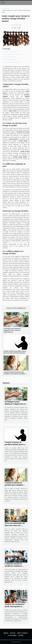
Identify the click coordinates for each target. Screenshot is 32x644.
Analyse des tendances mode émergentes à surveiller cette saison (15, 606)
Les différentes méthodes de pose (10, 57)
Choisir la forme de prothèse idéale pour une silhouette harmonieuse (15, 352)
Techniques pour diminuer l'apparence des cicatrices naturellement (12, 330)
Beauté (8, 9)
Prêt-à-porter (22, 633)
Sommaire (7, 49)
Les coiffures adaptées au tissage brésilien (12, 62)
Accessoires (12, 635)
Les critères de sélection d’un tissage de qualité (13, 54)
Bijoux (6, 633)
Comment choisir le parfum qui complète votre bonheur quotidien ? (15, 373)
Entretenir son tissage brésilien (10, 60)
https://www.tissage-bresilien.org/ (17, 242)
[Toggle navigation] (3, 3)
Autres (21, 635)
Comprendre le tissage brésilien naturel (11, 52)
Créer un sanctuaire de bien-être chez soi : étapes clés (15, 525)
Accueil (3, 9)
